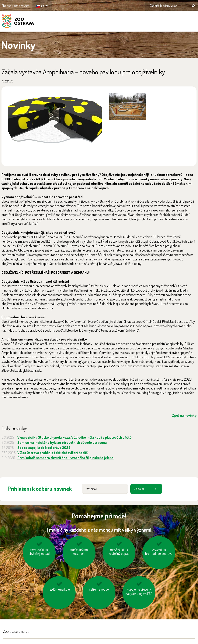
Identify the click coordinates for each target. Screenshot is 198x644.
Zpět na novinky (184, 415)
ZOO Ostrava (18, 22)
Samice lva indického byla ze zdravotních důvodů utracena (62, 442)
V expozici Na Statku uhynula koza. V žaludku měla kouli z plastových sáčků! (75, 437)
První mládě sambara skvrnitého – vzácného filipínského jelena (65, 458)
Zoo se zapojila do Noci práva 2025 (44, 447)
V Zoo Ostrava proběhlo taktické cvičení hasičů (53, 453)
